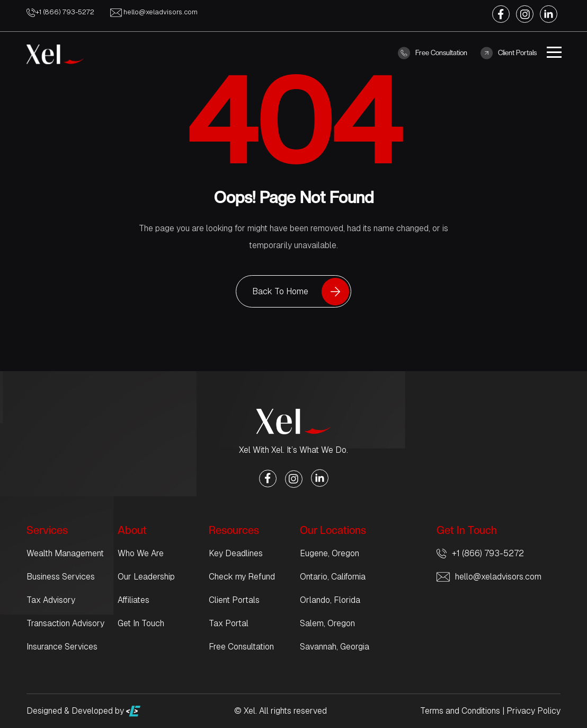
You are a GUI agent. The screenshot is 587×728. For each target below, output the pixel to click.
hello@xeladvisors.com (154, 12)
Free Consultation (433, 53)
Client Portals (509, 53)
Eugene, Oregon (330, 553)
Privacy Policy (533, 711)
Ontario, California (333, 577)
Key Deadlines (236, 553)
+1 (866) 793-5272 (60, 12)
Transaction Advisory (65, 623)
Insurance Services (62, 647)
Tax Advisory (51, 600)
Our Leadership (146, 577)
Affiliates (134, 600)
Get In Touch (141, 623)
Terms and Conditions (460, 711)
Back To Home (280, 291)
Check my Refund (242, 577)
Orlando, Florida (330, 600)
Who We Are (141, 553)
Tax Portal (229, 623)
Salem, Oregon (327, 623)
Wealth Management (65, 553)
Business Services (61, 577)
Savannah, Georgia (335, 647)
